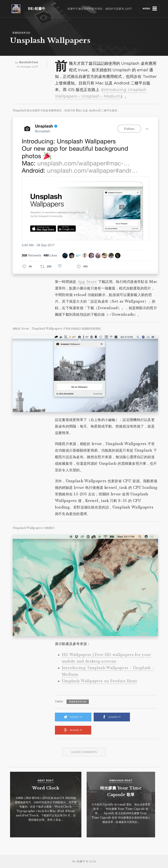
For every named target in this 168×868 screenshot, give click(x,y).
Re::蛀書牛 (37, 9)
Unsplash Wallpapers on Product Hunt (100, 681)
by (27, 62)
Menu (146, 9)
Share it (115, 717)
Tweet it (76, 717)
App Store (87, 282)
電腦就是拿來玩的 (21, 33)
